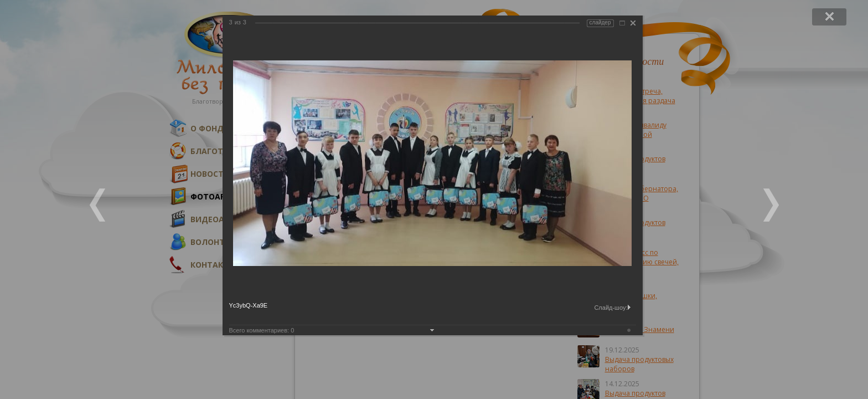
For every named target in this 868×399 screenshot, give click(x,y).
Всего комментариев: (262, 330)
